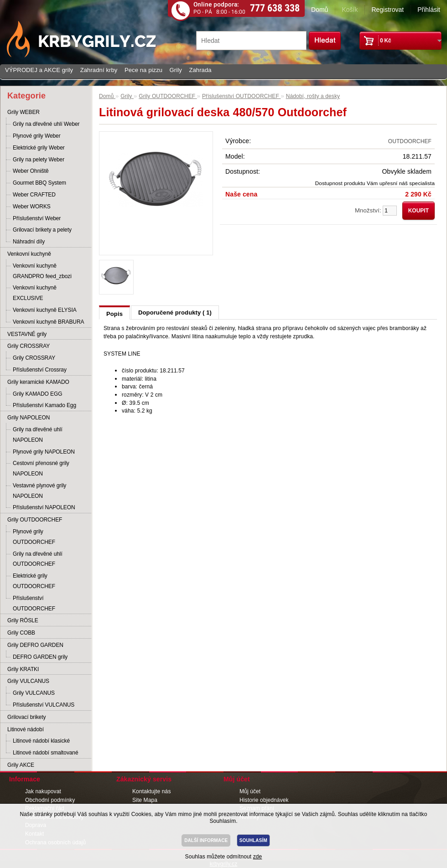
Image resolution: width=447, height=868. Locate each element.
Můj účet (250, 791)
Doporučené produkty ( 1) (175, 313)
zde (258, 857)
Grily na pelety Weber (39, 160)
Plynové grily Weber (37, 136)
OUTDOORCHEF (410, 141)
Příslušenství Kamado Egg (44, 405)
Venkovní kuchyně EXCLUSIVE (35, 293)
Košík (350, 10)
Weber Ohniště (31, 171)
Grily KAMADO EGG (37, 394)
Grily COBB (21, 633)
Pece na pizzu (143, 70)
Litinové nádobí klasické (41, 741)
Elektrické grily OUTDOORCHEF (34, 581)
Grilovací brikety (26, 717)
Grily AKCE (21, 765)
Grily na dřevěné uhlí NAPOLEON (38, 435)
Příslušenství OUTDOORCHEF (34, 603)
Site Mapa (145, 800)
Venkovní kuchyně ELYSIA (45, 310)
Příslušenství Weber (37, 218)
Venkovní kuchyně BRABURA (48, 322)
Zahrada (200, 70)
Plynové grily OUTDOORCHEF (34, 537)
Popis (114, 314)
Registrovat (387, 10)
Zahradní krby (99, 70)
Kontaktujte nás (152, 791)
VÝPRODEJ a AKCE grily (39, 70)
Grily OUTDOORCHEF (35, 520)
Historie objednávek (264, 800)
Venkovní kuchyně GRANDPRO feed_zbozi (42, 271)
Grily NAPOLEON (29, 418)
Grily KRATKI (23, 669)
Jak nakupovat (43, 791)
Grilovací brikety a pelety (42, 230)
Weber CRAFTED (34, 195)
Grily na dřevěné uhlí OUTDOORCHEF (38, 559)
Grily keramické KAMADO (38, 382)
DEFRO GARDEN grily (40, 657)
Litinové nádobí (26, 729)
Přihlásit (429, 10)
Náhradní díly (29, 242)
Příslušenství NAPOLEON (44, 507)
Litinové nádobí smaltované (46, 753)
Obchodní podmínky (50, 800)
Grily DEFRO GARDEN (35, 645)
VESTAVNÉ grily (27, 334)
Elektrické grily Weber (39, 148)
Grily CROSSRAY (29, 346)
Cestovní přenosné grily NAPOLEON (41, 468)
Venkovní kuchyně (29, 254)
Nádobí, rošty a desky (313, 96)
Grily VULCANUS (28, 681)
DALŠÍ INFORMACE (206, 840)
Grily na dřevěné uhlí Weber (46, 124)
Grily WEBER (23, 112)
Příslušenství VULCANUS (44, 705)
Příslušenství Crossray (40, 370)
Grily (176, 70)
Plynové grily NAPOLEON (44, 452)
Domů (320, 10)
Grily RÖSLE (23, 620)
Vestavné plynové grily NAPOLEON (39, 491)
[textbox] (251, 41)
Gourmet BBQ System (39, 183)
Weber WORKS (32, 207)
